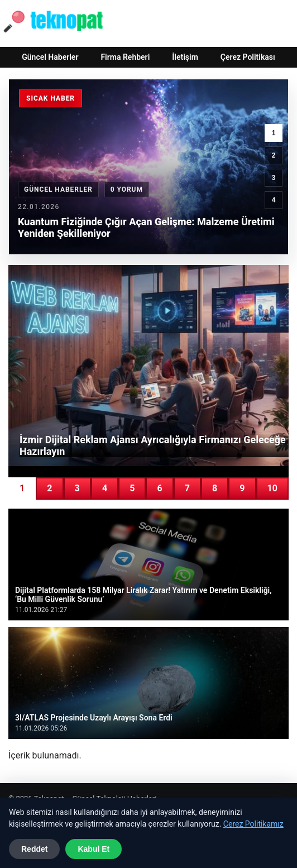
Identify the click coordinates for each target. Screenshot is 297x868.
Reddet (34, 849)
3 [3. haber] (274, 178)
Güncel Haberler (50, 57)
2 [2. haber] (274, 155)
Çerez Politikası (248, 57)
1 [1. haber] (274, 133)
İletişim (185, 57)
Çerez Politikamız (253, 824)
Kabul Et (94, 849)
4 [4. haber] (274, 200)
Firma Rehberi (125, 57)
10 (272, 488)
